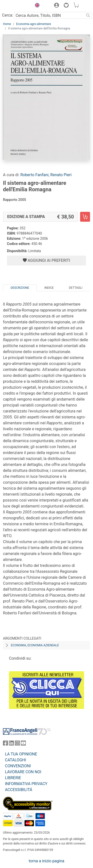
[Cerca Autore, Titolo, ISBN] (49, 15)
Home (7, 24)
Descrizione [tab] (20, 288)
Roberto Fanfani (34, 175)
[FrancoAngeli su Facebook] (5, 744)
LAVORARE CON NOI (23, 772)
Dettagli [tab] (76, 288)
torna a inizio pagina (46, 861)
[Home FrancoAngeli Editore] (16, 6)
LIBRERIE (13, 778)
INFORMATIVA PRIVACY (26, 784)
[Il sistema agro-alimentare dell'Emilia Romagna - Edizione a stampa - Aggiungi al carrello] (85, 217)
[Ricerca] (88, 15)
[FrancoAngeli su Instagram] (17, 744)
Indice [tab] (49, 288)
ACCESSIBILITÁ (19, 790)
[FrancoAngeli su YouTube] (23, 744)
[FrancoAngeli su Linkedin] (11, 744)
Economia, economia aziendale (35, 645)
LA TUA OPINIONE (21, 754)
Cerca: (8, 15)
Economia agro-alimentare (33, 24)
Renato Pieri (61, 175)
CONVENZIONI (18, 766)
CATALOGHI (15, 760)
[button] (36, 6)
